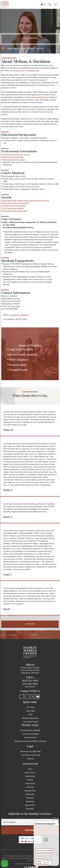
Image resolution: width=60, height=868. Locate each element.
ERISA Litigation (19, 360)
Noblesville (30, 794)
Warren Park (30, 805)
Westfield (30, 809)
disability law (34, 71)
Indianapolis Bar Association (14, 160)
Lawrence (30, 787)
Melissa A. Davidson (20, 315)
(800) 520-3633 (30, 681)
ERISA (53, 97)
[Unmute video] (46, 840)
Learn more (30, 624)
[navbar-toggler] (56, 4)
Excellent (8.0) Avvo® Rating (14, 206)
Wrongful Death (18, 370)
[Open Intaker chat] (37, 867)
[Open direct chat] (54, 818)
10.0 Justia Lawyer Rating (13, 208)
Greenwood (30, 783)
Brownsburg (30, 776)
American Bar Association (13, 157)
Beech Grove (30, 773)
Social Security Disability (36, 97)
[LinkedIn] (27, 697)
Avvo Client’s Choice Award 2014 (16, 203)
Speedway (30, 801)
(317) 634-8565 (30, 38)
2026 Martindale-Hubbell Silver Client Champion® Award (26, 201)
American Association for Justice (16, 155)
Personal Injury (18, 365)
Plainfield (30, 798)
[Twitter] (32, 697)
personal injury (18, 71)
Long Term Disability (21, 349)
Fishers (30, 780)
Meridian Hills (30, 791)
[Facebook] (22, 697)
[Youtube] (38, 697)
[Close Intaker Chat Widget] (58, 818)
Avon (30, 769)
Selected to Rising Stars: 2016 (15, 211)
